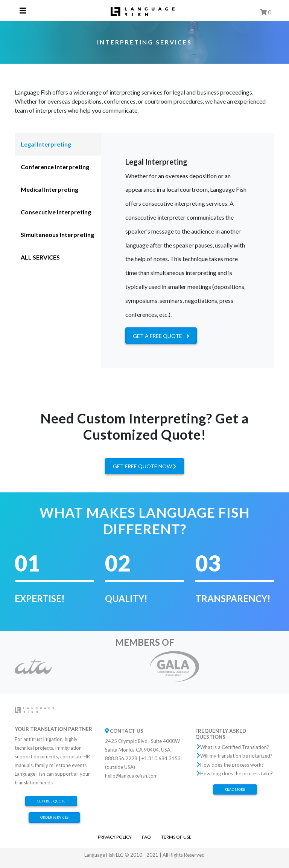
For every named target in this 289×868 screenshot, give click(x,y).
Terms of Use (176, 837)
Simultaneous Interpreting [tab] (57, 235)
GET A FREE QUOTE (161, 336)
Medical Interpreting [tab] (49, 189)
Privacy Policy (115, 837)
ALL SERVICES (40, 257)
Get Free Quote (51, 801)
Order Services (54, 817)
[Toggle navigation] (23, 11)
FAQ (146, 837)
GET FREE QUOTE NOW (145, 466)
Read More (235, 789)
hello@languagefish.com (131, 776)
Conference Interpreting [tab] (55, 167)
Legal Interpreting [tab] (46, 144)
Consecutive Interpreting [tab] (56, 212)
